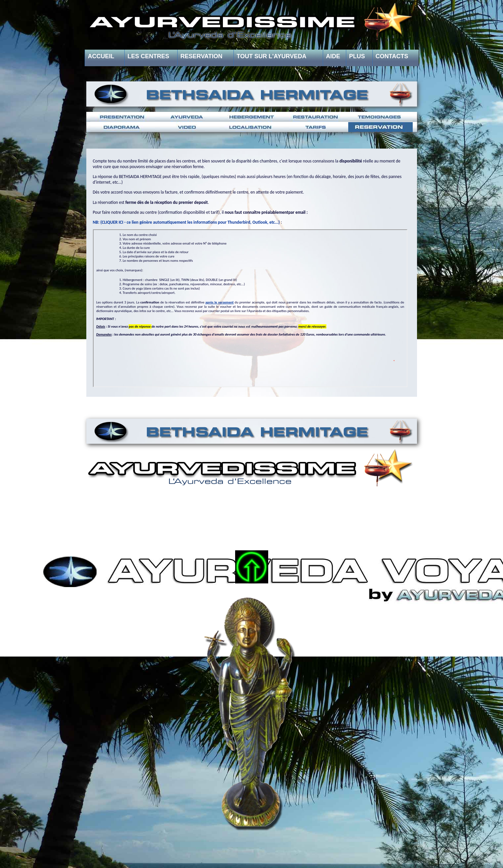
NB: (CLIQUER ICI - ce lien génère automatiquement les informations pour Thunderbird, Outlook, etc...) (186, 222)
